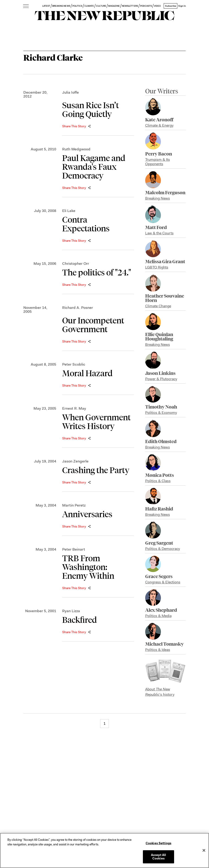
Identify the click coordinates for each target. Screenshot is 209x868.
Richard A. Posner (78, 308)
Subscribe (171, 6)
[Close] (204, 850)
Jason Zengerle (75, 461)
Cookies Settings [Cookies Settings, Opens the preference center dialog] (158, 843)
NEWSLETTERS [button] (130, 6)
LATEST (46, 6)
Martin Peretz (74, 505)
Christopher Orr (76, 264)
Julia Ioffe (71, 92)
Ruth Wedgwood (76, 149)
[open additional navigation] (26, 6)
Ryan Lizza (71, 611)
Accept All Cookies (158, 857)
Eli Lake (69, 211)
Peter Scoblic (74, 364)
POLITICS (77, 6)
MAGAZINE (114, 6)
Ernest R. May (74, 408)
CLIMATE (89, 6)
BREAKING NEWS (61, 6)
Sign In (182, 6)
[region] (104, 850)
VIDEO (157, 6)
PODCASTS (146, 6)
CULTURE (101, 6)
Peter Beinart (74, 549)
